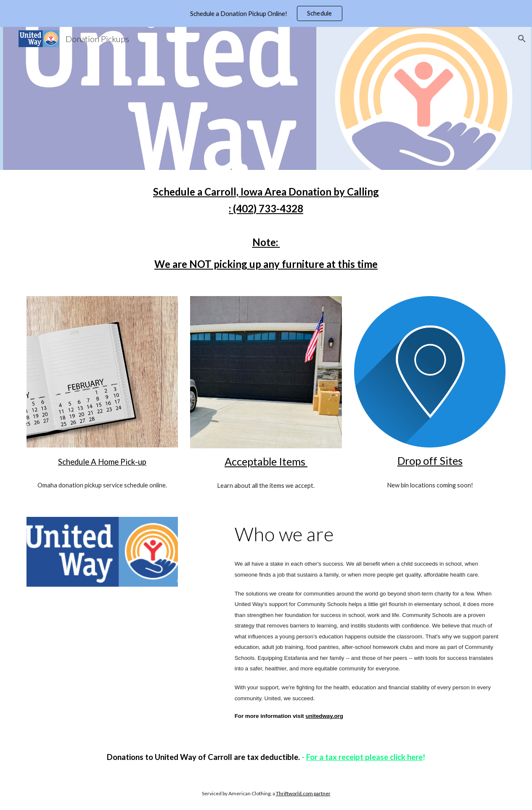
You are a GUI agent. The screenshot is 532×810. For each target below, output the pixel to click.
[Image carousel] (266, 372)
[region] (266, 13)
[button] (522, 39)
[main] (266, 228)
